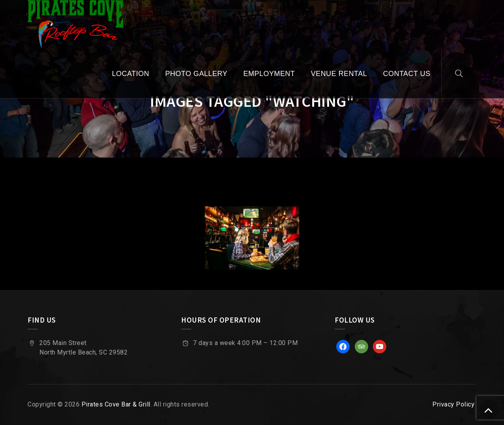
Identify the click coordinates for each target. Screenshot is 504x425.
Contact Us (407, 74)
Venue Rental (339, 74)
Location (131, 74)
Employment (269, 74)
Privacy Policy (453, 404)
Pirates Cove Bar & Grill (116, 404)
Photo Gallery (196, 74)
